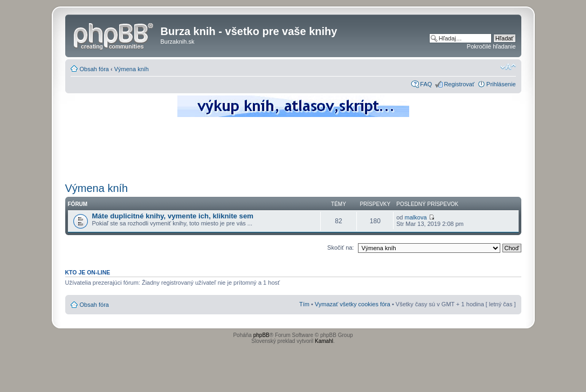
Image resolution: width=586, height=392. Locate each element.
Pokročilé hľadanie (491, 46)
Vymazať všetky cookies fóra (353, 304)
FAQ (426, 84)
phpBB (261, 335)
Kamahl (324, 341)
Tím (304, 304)
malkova (416, 217)
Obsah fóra (94, 69)
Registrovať (459, 84)
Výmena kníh (132, 69)
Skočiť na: (340, 247)
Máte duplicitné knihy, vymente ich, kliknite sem (173, 216)
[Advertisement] (293, 148)
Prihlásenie (501, 84)
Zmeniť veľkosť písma (508, 67)
